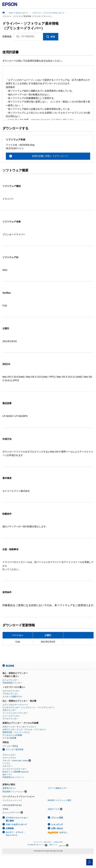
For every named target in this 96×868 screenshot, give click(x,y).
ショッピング (57, 824)
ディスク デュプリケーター (14, 769)
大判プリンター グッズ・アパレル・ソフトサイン (24, 730)
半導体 (5, 809)
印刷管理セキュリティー (13, 777)
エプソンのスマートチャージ (15, 705)
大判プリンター (9, 710)
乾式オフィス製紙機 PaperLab (16, 772)
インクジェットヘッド (12, 800)
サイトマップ (38, 842)
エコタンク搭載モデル (12, 697)
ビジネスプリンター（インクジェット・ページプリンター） (29, 707)
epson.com (62, 846)
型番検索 (7, 37)
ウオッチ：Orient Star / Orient (15, 761)
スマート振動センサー (58, 788)
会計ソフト (7, 774)
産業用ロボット (9, 788)
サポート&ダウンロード (16, 824)
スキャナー (7, 766)
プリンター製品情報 (15, 749)
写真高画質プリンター (12, 683)
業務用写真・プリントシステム (16, 732)
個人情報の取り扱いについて (37, 845)
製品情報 (10, 666)
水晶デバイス (54, 809)
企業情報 (10, 828)
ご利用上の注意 (58, 842)
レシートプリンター (11, 716)
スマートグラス (9, 758)
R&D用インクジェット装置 (59, 800)
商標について (53, 845)
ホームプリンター (10, 680)
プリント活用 (57, 818)
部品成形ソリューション (13, 792)
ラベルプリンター (10, 719)
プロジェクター (9, 755)
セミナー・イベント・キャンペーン (16, 834)
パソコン (6, 763)
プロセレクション (10, 694)
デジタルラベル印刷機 (12, 735)
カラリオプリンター (11, 691)
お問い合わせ (57, 828)
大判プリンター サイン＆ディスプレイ (19, 727)
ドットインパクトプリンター (15, 713)
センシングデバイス (11, 812)
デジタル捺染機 (9, 738)
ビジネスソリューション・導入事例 (18, 819)
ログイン (58, 833)
